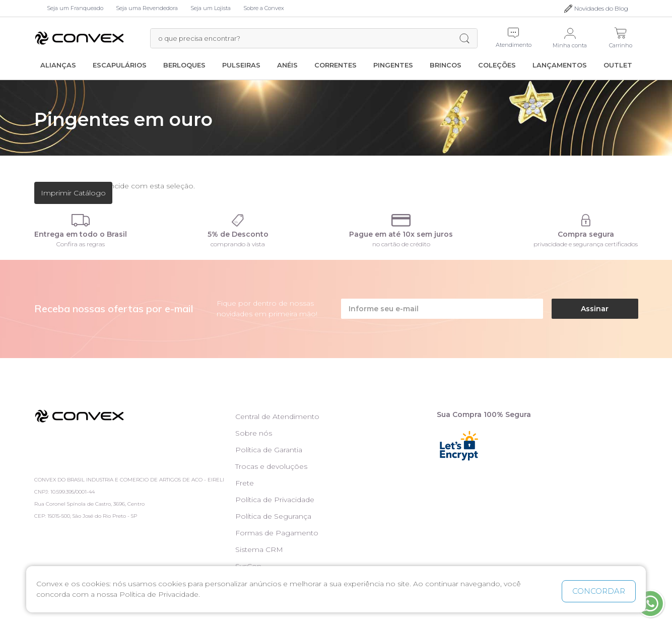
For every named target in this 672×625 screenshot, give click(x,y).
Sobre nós (254, 433)
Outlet (618, 65)
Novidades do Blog (601, 8)
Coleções (497, 65)
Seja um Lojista (211, 8)
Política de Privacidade (275, 500)
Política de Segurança (273, 516)
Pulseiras (241, 65)
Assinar (595, 309)
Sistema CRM (259, 549)
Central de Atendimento (277, 416)
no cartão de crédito (401, 244)
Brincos (446, 65)
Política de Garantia (269, 450)
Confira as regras (81, 244)
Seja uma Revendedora (147, 8)
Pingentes (393, 65)
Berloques (184, 65)
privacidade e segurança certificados (586, 244)
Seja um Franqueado (75, 8)
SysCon (248, 566)
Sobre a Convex (264, 8)
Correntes (335, 65)
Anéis (287, 65)
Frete (245, 483)
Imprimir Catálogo (73, 193)
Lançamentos (560, 65)
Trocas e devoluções (271, 466)
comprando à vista (238, 244)
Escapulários (120, 65)
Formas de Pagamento (277, 533)
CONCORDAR (599, 591)
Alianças (58, 65)
